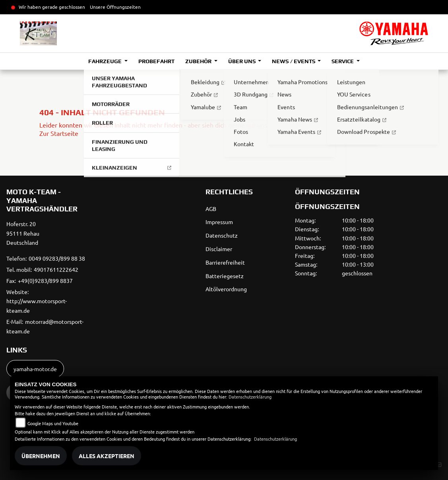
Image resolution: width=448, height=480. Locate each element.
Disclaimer (219, 249)
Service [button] (343, 61)
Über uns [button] (242, 61)
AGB (211, 209)
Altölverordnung (226, 289)
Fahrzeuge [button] (106, 61)
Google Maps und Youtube (53, 423)
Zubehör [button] (199, 61)
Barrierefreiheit (225, 262)
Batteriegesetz (225, 276)
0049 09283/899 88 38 (57, 258)
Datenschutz (222, 235)
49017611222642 (56, 269)
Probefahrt (156, 61)
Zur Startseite (59, 133)
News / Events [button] (294, 61)
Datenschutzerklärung (250, 397)
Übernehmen (41, 456)
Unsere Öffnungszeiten (115, 7)
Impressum (219, 222)
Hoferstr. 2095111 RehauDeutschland (23, 233)
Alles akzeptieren (107, 456)
